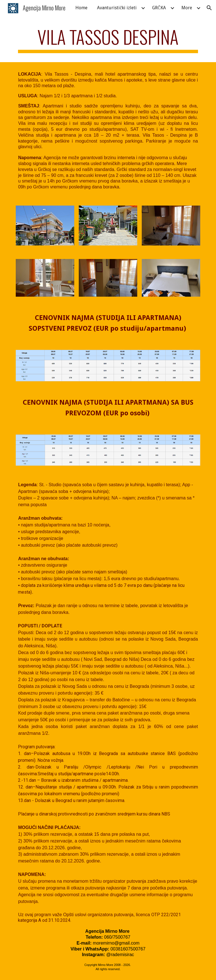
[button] (209, 8)
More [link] (187, 8)
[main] (108, 40)
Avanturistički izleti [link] (117, 8)
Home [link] (81, 8)
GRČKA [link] (159, 8)
